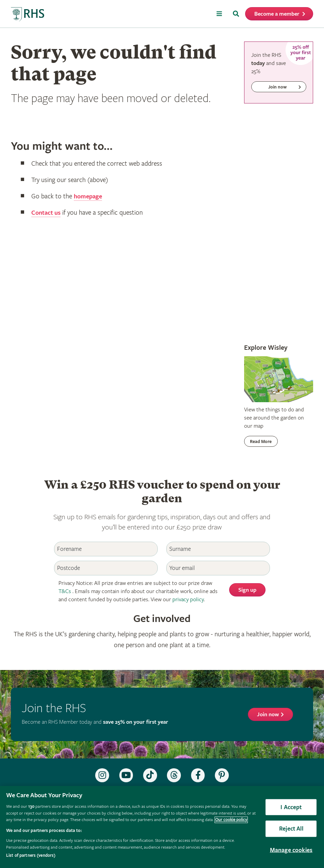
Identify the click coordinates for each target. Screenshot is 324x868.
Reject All (291, 829)
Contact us (47, 213)
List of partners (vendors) (31, 856)
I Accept (291, 807)
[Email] (218, 568)
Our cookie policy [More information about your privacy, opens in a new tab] (231, 820)
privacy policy (188, 600)
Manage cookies (291, 850)
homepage (89, 196)
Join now (268, 715)
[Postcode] (106, 568)
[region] (162, 827)
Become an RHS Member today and (95, 722)
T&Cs (65, 592)
